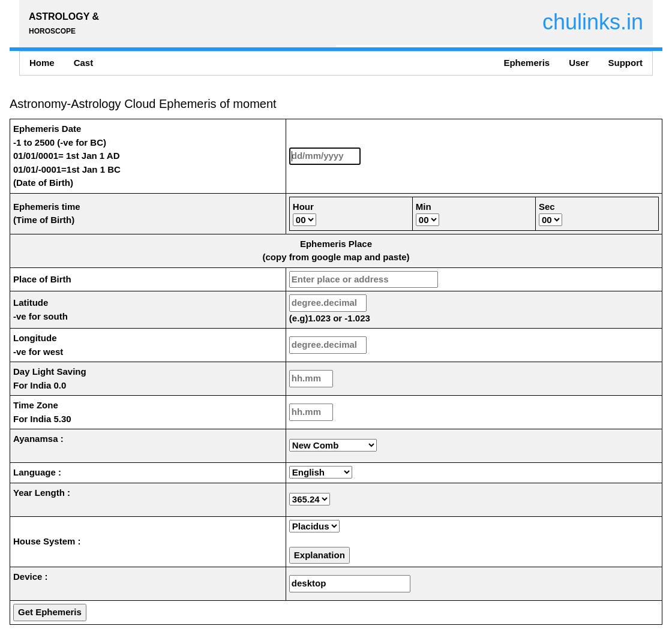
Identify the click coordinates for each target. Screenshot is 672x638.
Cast (84, 63)
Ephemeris (526, 63)
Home (42, 63)
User (579, 63)
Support (626, 63)
